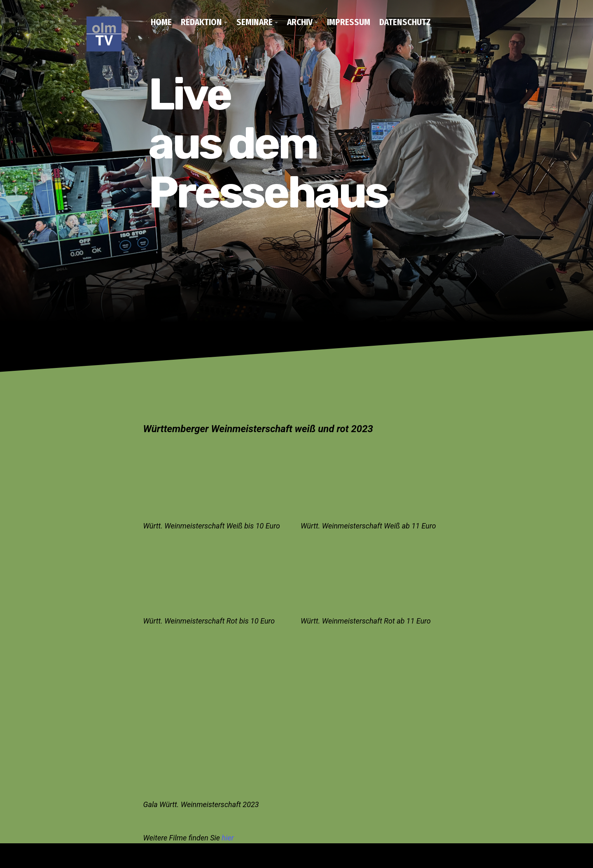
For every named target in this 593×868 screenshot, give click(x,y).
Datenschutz (405, 22)
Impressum (349, 22)
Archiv (300, 22)
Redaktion (201, 22)
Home (161, 22)
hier (228, 838)
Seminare (254, 22)
